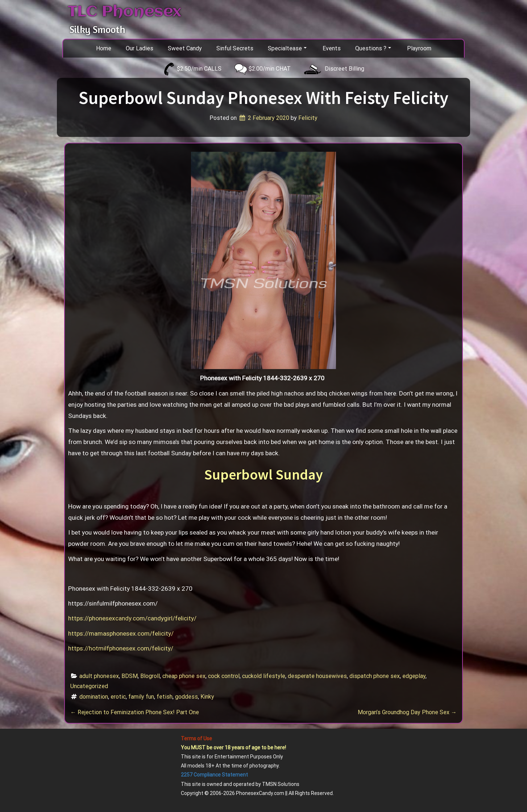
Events (332, 48)
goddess (186, 697)
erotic (118, 697)
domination (94, 697)
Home (104, 48)
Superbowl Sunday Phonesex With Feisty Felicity (263, 98)
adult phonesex (99, 676)
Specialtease (287, 48)
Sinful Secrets (235, 48)
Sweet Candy (185, 48)
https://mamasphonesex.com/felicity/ (121, 633)
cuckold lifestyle (264, 676)
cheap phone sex (184, 676)
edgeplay (414, 676)
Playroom (419, 48)
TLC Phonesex (125, 12)
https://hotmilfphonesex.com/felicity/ (121, 648)
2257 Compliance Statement (214, 775)
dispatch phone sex (375, 676)
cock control (224, 676)
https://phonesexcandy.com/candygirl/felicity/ (132, 618)
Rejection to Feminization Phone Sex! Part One (135, 712)
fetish (165, 697)
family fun (141, 697)
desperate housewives (317, 676)
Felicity (308, 118)
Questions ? (373, 48)
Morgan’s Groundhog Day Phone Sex (407, 712)
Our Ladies (140, 48)
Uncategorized (89, 686)
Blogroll (150, 676)
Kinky (207, 697)
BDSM (130, 676)
